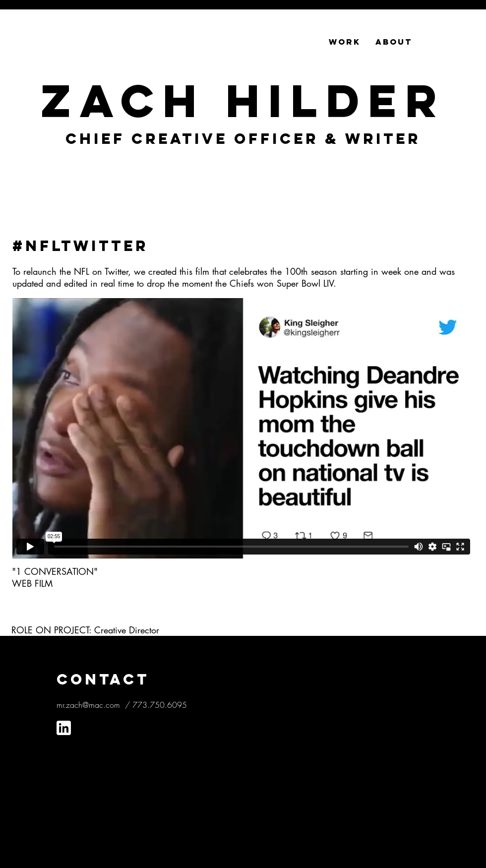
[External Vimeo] (243, 428)
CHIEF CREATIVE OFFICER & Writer (243, 139)
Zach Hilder (243, 101)
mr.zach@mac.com (88, 705)
